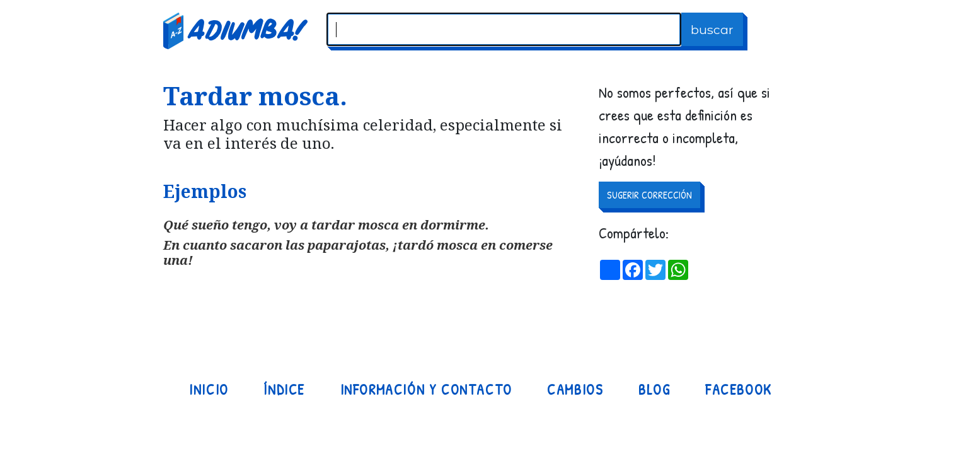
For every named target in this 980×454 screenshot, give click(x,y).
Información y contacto (426, 390)
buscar (712, 30)
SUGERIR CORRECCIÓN (649, 195)
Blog (654, 390)
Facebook (739, 390)
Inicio (209, 390)
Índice (284, 390)
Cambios (575, 390)
